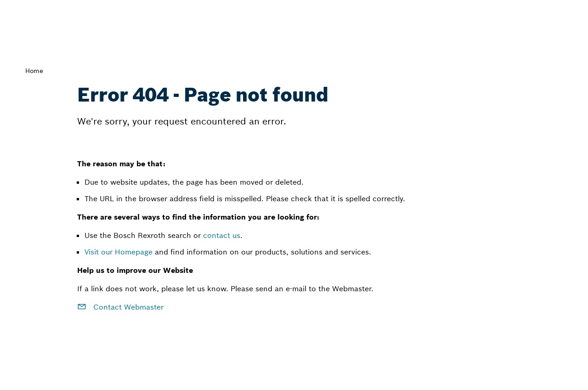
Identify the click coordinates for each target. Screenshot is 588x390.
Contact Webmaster (120, 307)
